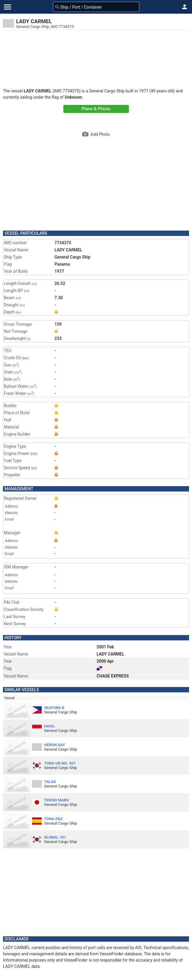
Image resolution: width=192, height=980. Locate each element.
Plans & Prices (96, 109)
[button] (185, 7)
